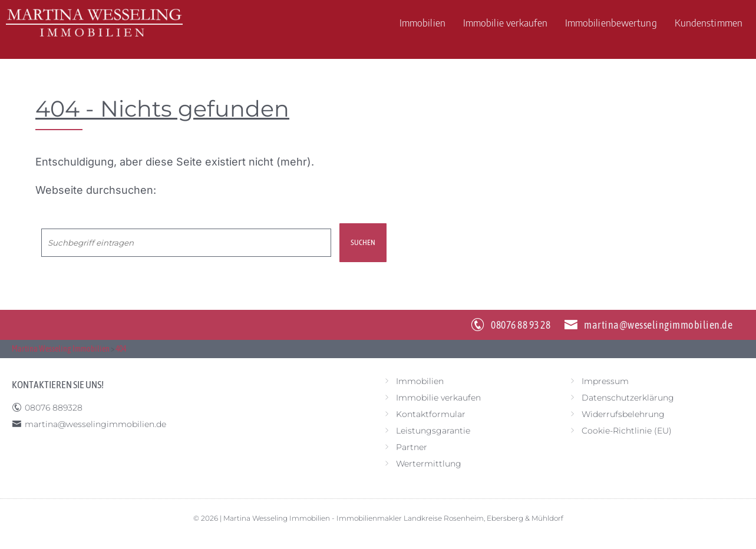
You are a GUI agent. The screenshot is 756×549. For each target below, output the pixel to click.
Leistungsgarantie (433, 431)
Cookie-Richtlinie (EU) (627, 431)
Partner (412, 447)
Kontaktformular (431, 414)
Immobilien (422, 22)
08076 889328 (54, 408)
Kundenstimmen (709, 22)
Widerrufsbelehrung (623, 414)
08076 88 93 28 (521, 325)
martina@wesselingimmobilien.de (658, 325)
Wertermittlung (429, 464)
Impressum (605, 381)
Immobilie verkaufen (505, 22)
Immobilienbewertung (611, 22)
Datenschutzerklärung (628, 398)
